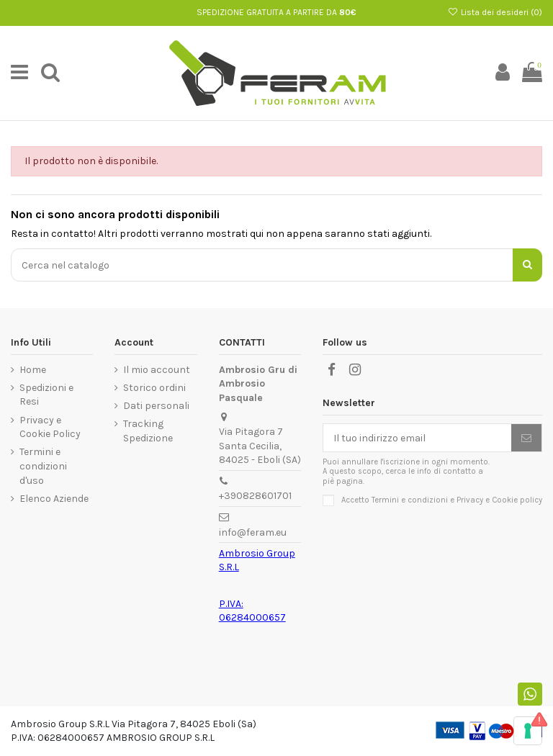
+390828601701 (255, 496)
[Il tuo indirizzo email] (417, 438)
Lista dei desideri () (495, 12)
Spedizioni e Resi (46, 395)
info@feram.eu (253, 532)
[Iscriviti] (526, 438)
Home (33, 370)
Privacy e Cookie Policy (50, 427)
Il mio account (157, 370)
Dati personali (156, 406)
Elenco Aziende (54, 499)
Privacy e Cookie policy (499, 499)
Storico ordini (154, 388)
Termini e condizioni (410, 499)
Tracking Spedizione (148, 431)
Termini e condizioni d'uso (43, 466)
